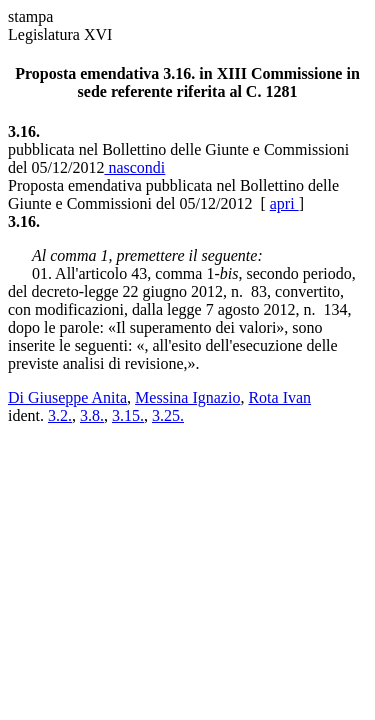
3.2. (60, 415)
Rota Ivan (279, 397)
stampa (30, 16)
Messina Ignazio (187, 397)
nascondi (134, 167)
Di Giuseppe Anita (67, 397)
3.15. (128, 415)
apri (284, 203)
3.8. (92, 415)
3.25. (168, 415)
